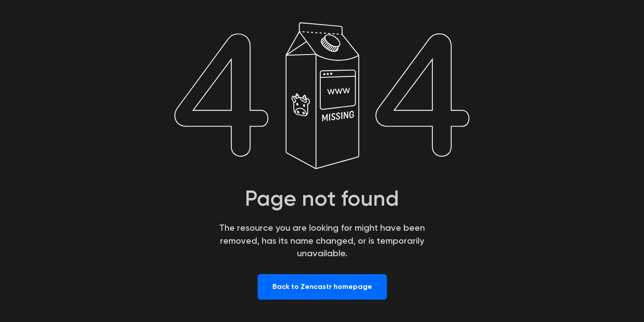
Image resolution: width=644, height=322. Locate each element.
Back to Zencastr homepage (322, 286)
